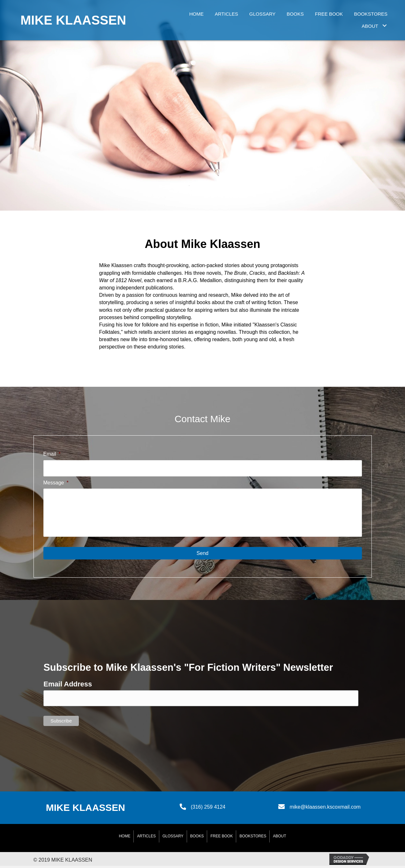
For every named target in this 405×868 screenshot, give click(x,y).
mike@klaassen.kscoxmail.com (325, 809)
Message (56, 482)
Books (197, 838)
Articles (146, 838)
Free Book (221, 838)
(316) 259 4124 (208, 809)
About (279, 838)
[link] (196, 13)
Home (124, 838)
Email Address (68, 686)
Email (52, 454)
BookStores (253, 838)
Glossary (173, 838)
